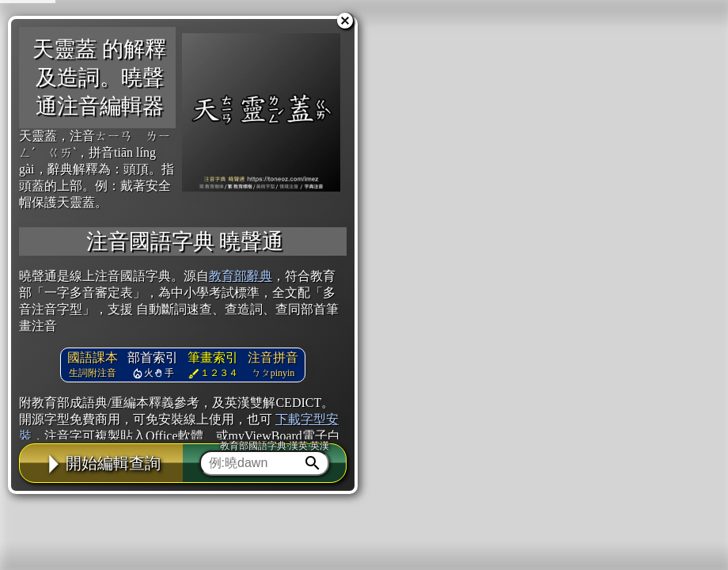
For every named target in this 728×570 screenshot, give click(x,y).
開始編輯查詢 (101, 463)
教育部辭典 (241, 276)
